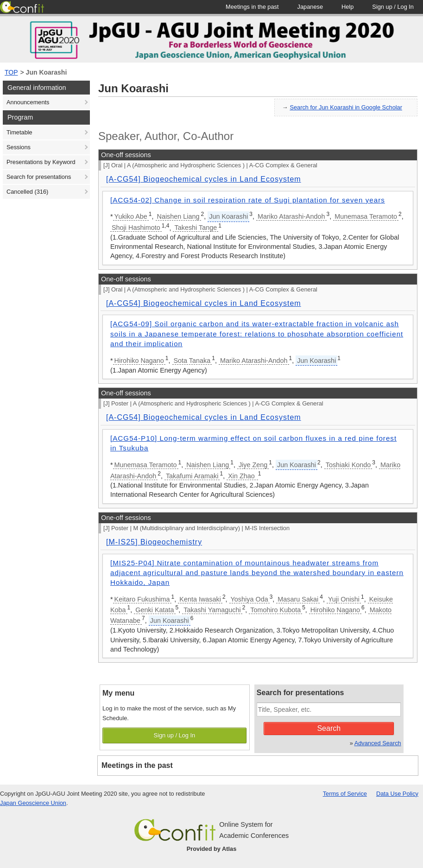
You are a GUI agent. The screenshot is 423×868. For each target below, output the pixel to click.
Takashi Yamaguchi (212, 610)
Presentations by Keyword (41, 162)
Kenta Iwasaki (200, 599)
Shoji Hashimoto (136, 228)
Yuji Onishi (344, 599)
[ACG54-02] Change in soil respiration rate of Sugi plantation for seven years (248, 200)
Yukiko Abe (131, 216)
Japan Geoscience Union (33, 803)
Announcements (28, 102)
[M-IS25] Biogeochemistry (154, 542)
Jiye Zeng (253, 465)
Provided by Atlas (212, 849)
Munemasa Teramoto (366, 216)
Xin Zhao (242, 476)
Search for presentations (39, 177)
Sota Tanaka (192, 361)
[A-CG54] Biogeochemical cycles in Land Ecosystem (204, 179)
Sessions (19, 147)
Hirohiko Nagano (139, 361)
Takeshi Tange (196, 228)
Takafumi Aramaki (192, 476)
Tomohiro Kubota (275, 610)
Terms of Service (345, 794)
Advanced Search (378, 743)
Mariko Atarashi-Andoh (291, 216)
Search (329, 728)
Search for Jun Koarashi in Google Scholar (346, 107)
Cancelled (27, 192)
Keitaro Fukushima (142, 599)
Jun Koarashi (47, 72)
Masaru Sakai (298, 599)
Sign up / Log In (175, 735)
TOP (11, 72)
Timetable (19, 132)
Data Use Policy (397, 794)
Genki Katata (155, 610)
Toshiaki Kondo (348, 465)
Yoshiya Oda (249, 599)
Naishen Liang (178, 216)
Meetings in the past (137, 765)
